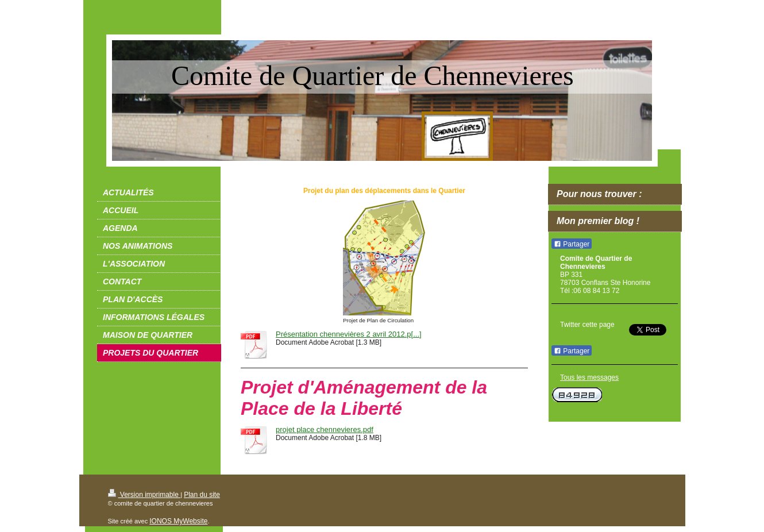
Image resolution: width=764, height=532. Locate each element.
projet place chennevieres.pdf (325, 429)
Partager (572, 244)
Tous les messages (589, 377)
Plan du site (202, 495)
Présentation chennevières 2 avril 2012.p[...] (349, 334)
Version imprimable (144, 495)
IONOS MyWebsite (178, 521)
